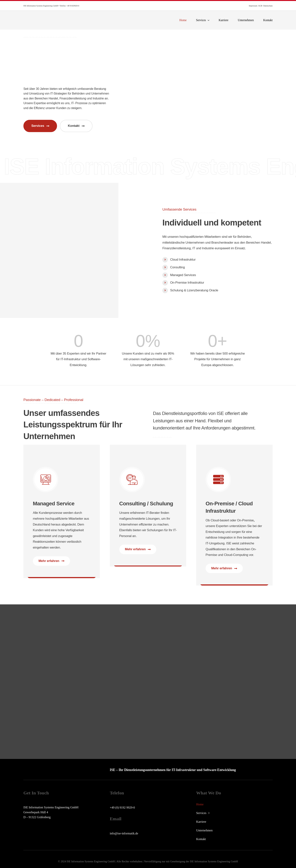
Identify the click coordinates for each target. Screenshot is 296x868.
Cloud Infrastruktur (183, 260)
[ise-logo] (51, 17)
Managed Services (183, 275)
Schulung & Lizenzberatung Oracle (194, 290)
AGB (260, 6)
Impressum (253, 6)
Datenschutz (268, 6)
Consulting (177, 267)
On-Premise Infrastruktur (187, 283)
